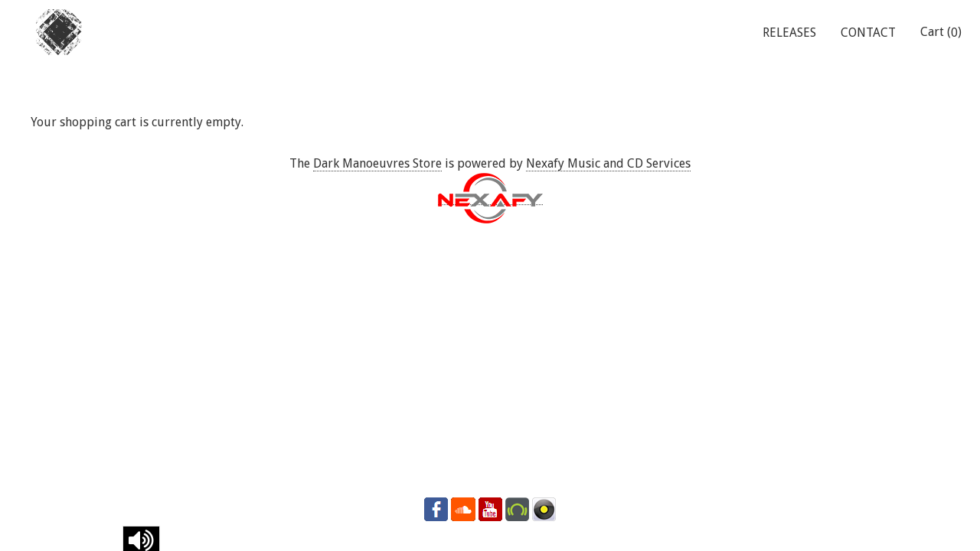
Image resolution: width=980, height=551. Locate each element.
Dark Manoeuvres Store (377, 163)
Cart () (941, 32)
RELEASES (789, 33)
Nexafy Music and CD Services (608, 163)
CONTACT (868, 33)
